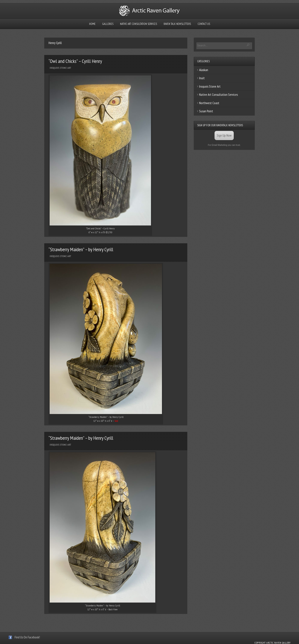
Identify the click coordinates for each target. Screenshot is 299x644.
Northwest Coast (209, 103)
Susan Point (206, 111)
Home (92, 24)
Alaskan (204, 70)
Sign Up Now (224, 135)
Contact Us (204, 24)
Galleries (108, 24)
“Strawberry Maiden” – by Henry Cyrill (81, 249)
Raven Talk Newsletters (177, 24)
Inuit (202, 78)
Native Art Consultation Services (139, 24)
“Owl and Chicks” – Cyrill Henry (75, 61)
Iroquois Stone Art (60, 68)
